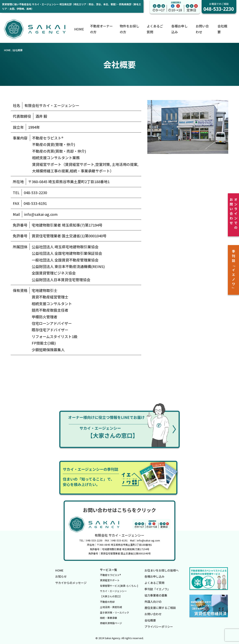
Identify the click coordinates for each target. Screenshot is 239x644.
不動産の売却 (107, 602)
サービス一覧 (109, 570)
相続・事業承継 (109, 618)
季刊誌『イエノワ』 (157, 589)
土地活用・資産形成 (111, 607)
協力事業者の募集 (156, 595)
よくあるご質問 (154, 583)
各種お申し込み (154, 576)
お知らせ (61, 576)
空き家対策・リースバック (115, 612)
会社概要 (150, 620)
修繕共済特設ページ (111, 623)
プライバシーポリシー (159, 627)
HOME (79, 29)
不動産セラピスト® (110, 575)
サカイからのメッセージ (71, 583)
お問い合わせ (153, 614)
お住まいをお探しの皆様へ (162, 570)
